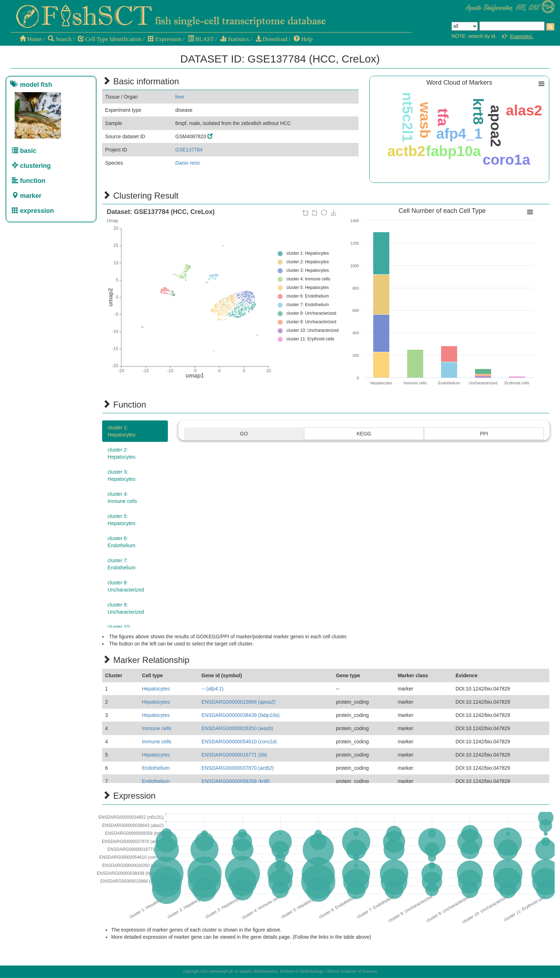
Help (303, 39)
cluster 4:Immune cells (122, 498)
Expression (165, 39)
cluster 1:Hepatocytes (121, 431)
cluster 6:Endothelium (121, 542)
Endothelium (156, 768)
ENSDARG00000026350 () (237, 728)
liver (180, 97)
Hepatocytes (156, 689)
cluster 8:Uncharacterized (126, 586)
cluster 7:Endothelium (121, 564)
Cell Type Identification (110, 39)
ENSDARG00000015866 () (238, 702)
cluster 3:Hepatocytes (121, 475)
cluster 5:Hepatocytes (121, 520)
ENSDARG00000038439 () (241, 715)
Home (31, 39)
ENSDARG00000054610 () (239, 742)
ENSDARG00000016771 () (234, 755)
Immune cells (156, 728)
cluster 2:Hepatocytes (121, 453)
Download (271, 39)
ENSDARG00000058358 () (236, 781)
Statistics (234, 39)
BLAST (201, 39)
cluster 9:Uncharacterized (126, 608)
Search (60, 39)
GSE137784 (189, 150)
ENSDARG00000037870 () (237, 768)
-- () (212, 689)
